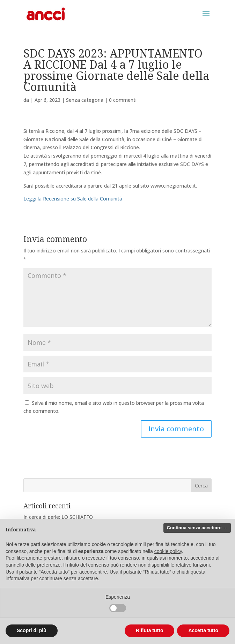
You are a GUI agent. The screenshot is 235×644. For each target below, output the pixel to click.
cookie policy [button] (168, 551)
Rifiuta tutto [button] (150, 630)
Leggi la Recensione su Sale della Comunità (73, 199)
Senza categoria (85, 100)
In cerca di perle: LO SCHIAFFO (58, 517)
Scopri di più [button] (32, 630)
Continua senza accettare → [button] (197, 528)
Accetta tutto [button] (203, 630)
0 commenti (123, 100)
